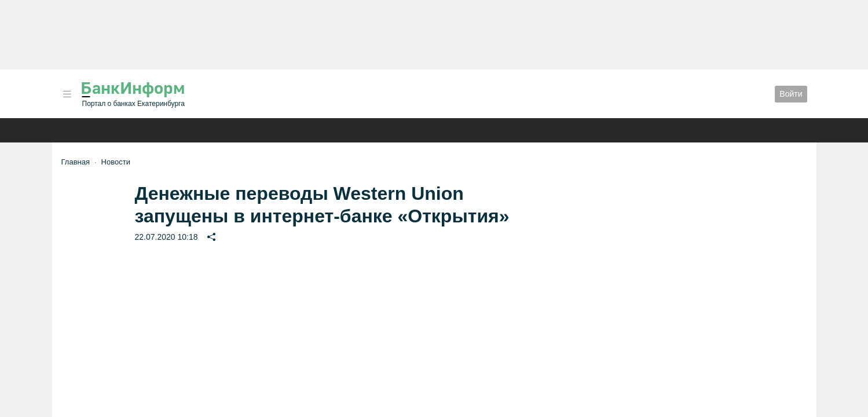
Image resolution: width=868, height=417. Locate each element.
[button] (67, 94)
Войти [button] (791, 94)
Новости (116, 162)
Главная (76, 162)
